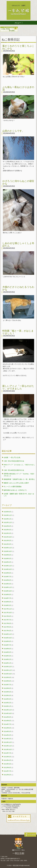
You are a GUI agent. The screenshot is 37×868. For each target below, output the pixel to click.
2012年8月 (7, 767)
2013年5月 (7, 757)
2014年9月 (7, 717)
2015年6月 (7, 688)
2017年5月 (7, 627)
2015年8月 (7, 681)
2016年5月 (7, 652)
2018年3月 (7, 605)
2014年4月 (7, 735)
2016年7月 (7, 645)
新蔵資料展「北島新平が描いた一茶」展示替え (19, 479)
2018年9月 (7, 594)
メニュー (18, 23)
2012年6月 (7, 775)
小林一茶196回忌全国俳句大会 (14, 470)
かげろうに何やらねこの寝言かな (18, 182)
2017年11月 (8, 609)
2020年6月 (7, 555)
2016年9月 (7, 641)
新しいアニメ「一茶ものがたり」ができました (18, 387)
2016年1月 (7, 663)
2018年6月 (7, 602)
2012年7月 (7, 771)
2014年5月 (7, 731)
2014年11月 (8, 710)
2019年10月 (8, 569)
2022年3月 (7, 533)
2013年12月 (8, 742)
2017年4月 (7, 631)
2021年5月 (7, 540)
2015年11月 (8, 670)
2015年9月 (7, 677)
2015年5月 (7, 692)
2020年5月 (7, 559)
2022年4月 (7, 530)
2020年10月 (8, 551)
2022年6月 (7, 526)
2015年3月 (7, 699)
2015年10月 (8, 674)
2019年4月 (7, 584)
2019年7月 (7, 577)
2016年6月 (7, 649)
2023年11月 (8, 515)
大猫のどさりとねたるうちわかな (18, 288)
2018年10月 (8, 591)
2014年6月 (7, 728)
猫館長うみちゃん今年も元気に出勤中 (16, 483)
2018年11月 (8, 587)
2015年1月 (7, 706)
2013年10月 (8, 749)
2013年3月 (7, 764)
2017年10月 (8, 613)
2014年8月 (7, 721)
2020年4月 (7, 562)
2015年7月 (7, 685)
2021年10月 (8, 537)
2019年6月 (7, 580)
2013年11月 (8, 746)
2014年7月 (7, 724)
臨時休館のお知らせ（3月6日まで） (16, 490)
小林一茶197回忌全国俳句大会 (14, 461)
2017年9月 (7, 616)
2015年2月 (7, 703)
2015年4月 (7, 695)
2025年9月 (7, 512)
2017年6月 (7, 623)
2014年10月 (8, 713)
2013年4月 (7, 760)
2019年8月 (7, 573)
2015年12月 (8, 667)
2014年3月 (7, 739)
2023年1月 (7, 519)
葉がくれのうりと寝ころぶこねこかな (18, 47)
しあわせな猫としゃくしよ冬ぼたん (18, 244)
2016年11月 (8, 634)
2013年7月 (7, 753)
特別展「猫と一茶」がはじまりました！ (18, 332)
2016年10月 (8, 638)
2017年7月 (7, 620)
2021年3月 (7, 544)
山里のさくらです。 (13, 131)
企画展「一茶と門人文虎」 (13, 457)
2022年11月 (8, 522)
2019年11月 (8, 566)
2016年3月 (7, 656)
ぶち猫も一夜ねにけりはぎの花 (18, 88)
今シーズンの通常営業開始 (13, 487)
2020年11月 (8, 548)
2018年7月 (7, 598)
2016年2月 (7, 659)
